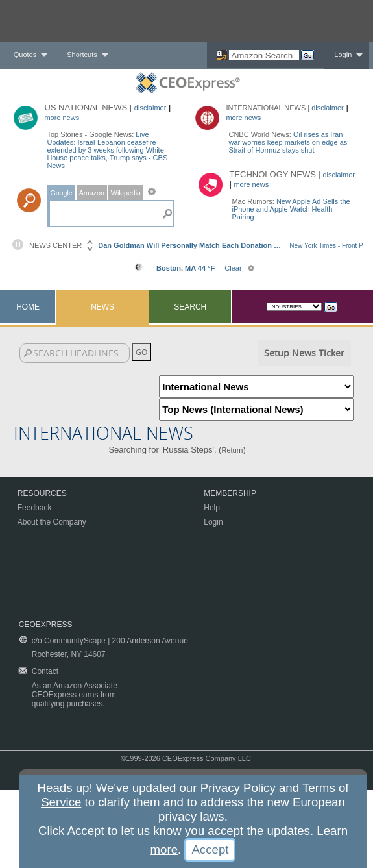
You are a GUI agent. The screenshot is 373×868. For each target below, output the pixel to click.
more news (62, 118)
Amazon (92, 193)
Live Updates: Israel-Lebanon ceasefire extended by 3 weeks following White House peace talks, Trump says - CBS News (107, 150)
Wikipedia (126, 193)
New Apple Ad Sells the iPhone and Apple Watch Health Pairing (291, 209)
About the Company (52, 522)
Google (61, 193)
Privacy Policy (238, 788)
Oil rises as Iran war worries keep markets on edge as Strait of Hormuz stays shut (288, 142)
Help (212, 508)
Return (232, 450)
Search (190, 307)
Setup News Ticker (304, 353)
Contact (45, 671)
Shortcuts (82, 55)
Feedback (35, 508)
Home (28, 307)
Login (343, 55)
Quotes (25, 55)
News (102, 307)
